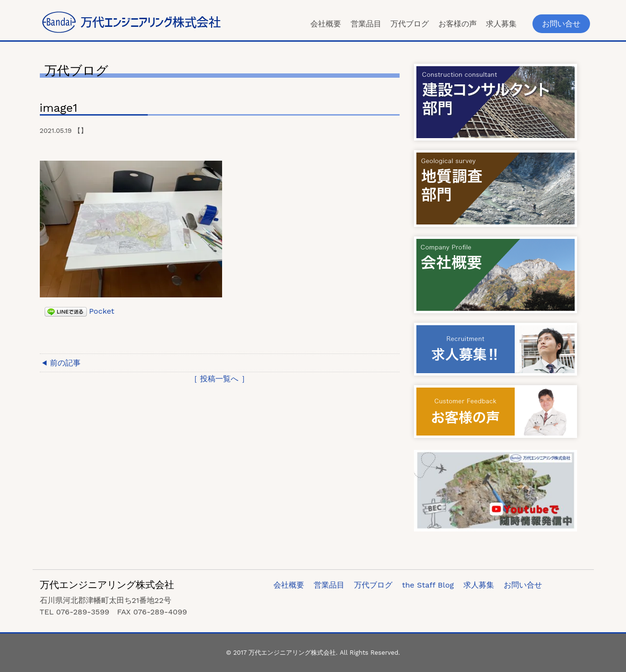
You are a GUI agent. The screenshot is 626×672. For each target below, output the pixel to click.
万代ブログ (410, 24)
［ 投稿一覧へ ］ (219, 379)
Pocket (102, 311)
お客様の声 (458, 24)
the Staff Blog (428, 585)
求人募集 (501, 24)
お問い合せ (561, 24)
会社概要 (326, 24)
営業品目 (366, 24)
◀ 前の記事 (62, 363)
